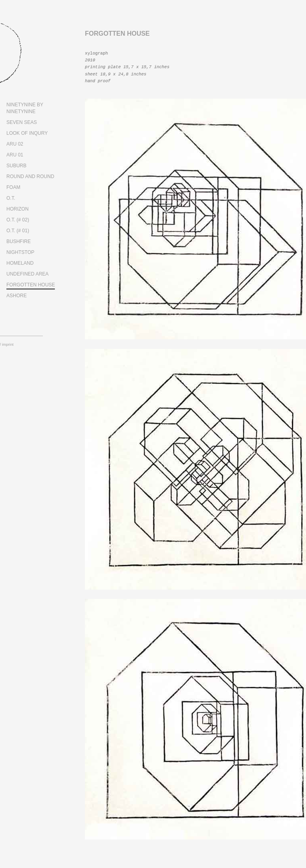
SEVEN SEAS (22, 122)
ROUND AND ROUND (30, 176)
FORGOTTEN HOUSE (31, 285)
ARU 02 (15, 144)
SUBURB (16, 166)
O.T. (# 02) (18, 220)
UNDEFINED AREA (27, 274)
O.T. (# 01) (18, 231)
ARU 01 (15, 155)
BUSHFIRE (19, 241)
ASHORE (17, 296)
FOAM (13, 187)
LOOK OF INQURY (27, 133)
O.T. (11, 198)
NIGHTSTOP (20, 252)
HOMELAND (20, 263)
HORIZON (17, 209)
